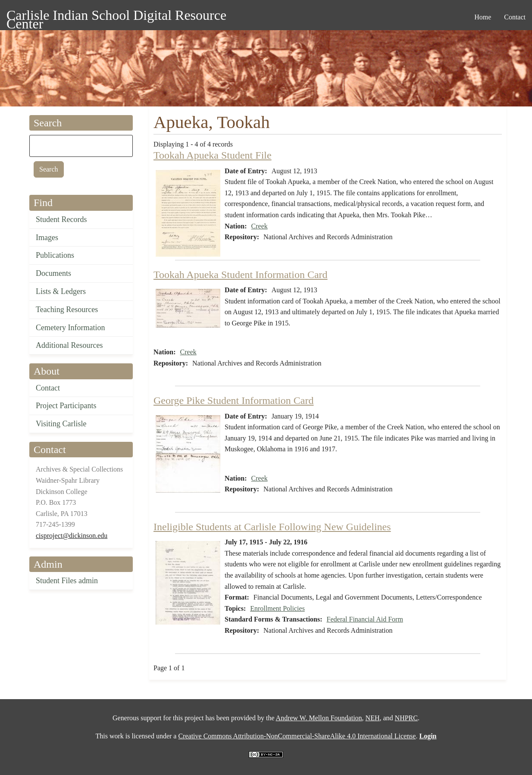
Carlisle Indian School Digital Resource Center (116, 17)
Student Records (61, 219)
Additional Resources (69, 345)
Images (47, 237)
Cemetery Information (70, 328)
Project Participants (66, 406)
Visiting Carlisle (61, 424)
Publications (55, 255)
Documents (53, 273)
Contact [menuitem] (515, 17)
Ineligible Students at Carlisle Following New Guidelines (272, 527)
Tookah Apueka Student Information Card (241, 275)
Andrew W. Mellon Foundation (319, 718)
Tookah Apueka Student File (213, 155)
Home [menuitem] (483, 17)
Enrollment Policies (277, 608)
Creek (260, 226)
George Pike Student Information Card (233, 400)
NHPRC (406, 718)
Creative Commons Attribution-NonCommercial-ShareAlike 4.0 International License (297, 736)
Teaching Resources (67, 309)
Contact (48, 388)
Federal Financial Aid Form (365, 619)
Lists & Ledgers (61, 291)
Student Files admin (67, 581)
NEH (373, 718)
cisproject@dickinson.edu (72, 536)
